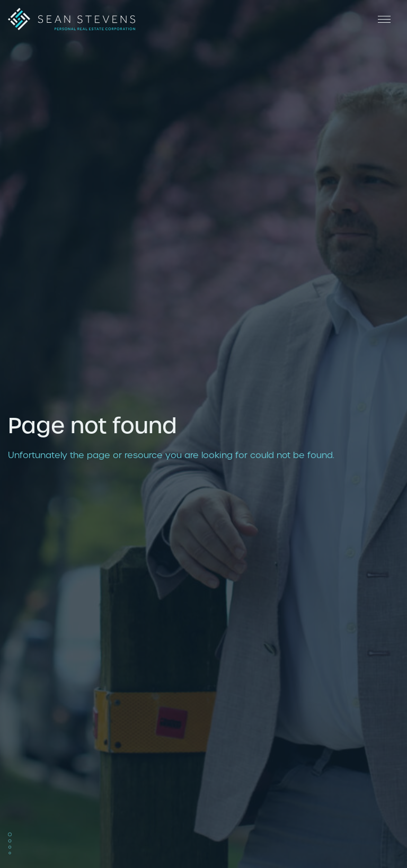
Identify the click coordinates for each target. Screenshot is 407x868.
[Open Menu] (383, 19)
